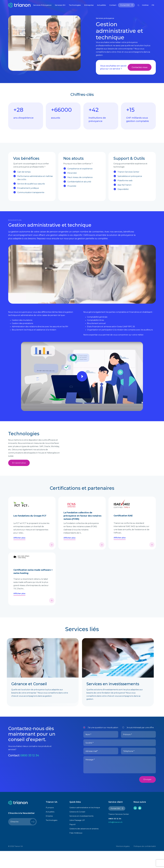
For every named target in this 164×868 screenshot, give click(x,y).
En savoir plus (19, 463)
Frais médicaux (76, 850)
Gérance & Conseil (77, 829)
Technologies (75, 5)
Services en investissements (81, 833)
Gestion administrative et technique (85, 825)
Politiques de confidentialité (145, 863)
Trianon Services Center (119, 831)
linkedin (135, 825)
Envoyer (147, 797)
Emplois (49, 833)
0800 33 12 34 (30, 773)
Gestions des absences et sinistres (84, 846)
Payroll (72, 842)
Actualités (101, 5)
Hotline (145, 5)
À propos (50, 825)
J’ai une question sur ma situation (103, 745)
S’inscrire (14, 839)
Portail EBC (125, 5)
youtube (140, 825)
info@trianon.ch (115, 839)
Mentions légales (123, 863)
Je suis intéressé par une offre (140, 745)
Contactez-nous (140, 67)
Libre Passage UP (77, 837)
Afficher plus (19, 555)
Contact (113, 5)
